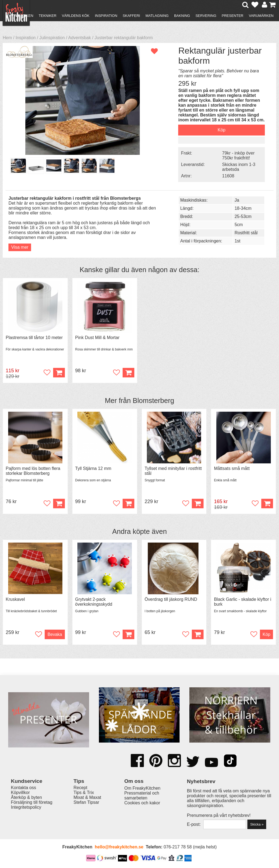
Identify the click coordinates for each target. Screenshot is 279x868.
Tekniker (48, 16)
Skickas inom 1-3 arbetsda (239, 167)
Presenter (233, 16)
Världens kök (76, 16)
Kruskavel (15, 599)
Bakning (182, 16)
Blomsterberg (153, 401)
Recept (81, 788)
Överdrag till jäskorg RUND (171, 599)
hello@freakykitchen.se (119, 847)
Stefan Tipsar (86, 802)
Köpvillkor (20, 792)
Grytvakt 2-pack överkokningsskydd (94, 602)
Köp (59, 504)
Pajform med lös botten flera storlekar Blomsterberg (33, 471)
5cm (239, 225)
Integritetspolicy (26, 807)
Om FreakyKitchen (142, 788)
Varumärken (261, 16)
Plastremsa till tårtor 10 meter (34, 338)
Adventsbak (80, 38)
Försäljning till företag (32, 802)
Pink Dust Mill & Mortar (97, 338)
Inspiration (106, 16)
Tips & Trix (84, 792)
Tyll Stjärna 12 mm (93, 468)
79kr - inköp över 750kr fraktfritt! (238, 156)
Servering (206, 16)
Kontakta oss (24, 788)
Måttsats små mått (232, 468)
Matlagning (157, 16)
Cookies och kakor (142, 803)
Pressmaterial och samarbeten (142, 795)
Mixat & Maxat (87, 797)
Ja (237, 200)
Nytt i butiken (19, 16)
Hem (7, 38)
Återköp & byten (26, 797)
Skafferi (131, 16)
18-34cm (243, 208)
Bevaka (55, 634)
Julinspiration (52, 38)
